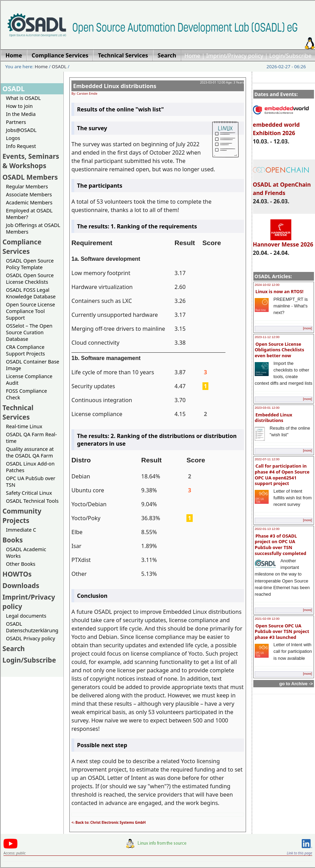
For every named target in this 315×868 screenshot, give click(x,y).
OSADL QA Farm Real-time (31, 438)
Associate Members (29, 194)
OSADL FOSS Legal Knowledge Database (31, 293)
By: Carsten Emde (84, 93)
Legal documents (26, 616)
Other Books (21, 564)
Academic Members (29, 202)
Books (13, 540)
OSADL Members (30, 177)
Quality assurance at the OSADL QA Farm (30, 452)
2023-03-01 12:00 (267, 408)
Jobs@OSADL (21, 130)
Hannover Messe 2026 (283, 241)
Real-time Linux (24, 426)
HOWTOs (17, 574)
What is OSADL (23, 98)
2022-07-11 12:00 (267, 459)
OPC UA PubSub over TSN (31, 482)
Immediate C (21, 530)
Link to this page (299, 853)
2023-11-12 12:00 (267, 337)
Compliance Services (22, 247)
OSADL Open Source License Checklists (30, 279)
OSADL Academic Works (26, 553)
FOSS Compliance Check (26, 394)
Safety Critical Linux (29, 493)
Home (192, 56)
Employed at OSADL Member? (29, 214)
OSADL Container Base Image (33, 365)
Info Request (21, 146)
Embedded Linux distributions (274, 418)
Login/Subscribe (290, 56)
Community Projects (22, 516)
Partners (16, 122)
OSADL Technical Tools (32, 501)
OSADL (59, 67)
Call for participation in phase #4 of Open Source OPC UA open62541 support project (282, 475)
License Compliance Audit (29, 380)
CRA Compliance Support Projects (25, 350)
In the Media (21, 114)
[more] (307, 328)
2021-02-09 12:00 (267, 619)
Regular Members (27, 186)
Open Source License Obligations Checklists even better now (279, 350)
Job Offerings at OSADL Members (33, 228)
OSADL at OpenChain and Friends (282, 186)
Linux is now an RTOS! (279, 291)
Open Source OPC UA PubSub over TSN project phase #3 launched (282, 631)
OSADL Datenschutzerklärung (32, 627)
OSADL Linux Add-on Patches (30, 467)
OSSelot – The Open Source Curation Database (29, 332)
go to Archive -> (296, 684)
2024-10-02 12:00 (267, 285)
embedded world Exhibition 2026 (281, 126)
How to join (19, 106)
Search (14, 648)
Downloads (21, 585)
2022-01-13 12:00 (267, 529)
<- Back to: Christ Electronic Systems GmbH (109, 822)
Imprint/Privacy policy (235, 56)
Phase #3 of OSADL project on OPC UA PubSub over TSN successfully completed (281, 545)
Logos (13, 138)
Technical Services (18, 412)
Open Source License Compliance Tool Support (30, 311)
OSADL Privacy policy (30, 638)
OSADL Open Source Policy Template (30, 264)
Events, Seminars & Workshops (31, 161)
